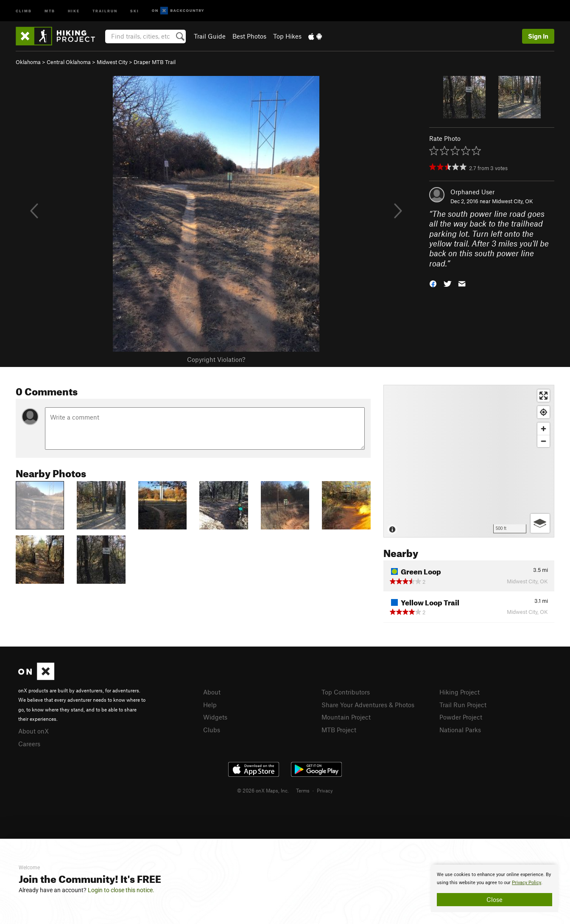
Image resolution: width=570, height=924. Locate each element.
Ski (135, 10)
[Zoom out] (543, 441)
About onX (34, 731)
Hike (74, 10)
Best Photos (249, 36)
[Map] (469, 461)
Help (210, 705)
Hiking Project (460, 692)
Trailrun (105, 10)
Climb (24, 10)
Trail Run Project (463, 705)
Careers (29, 744)
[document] (495, 888)
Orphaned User (472, 192)
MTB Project (339, 730)
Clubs (212, 730)
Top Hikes (287, 36)
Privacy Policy (527, 883)
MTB (50, 10)
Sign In (538, 36)
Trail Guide (210, 36)
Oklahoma (28, 62)
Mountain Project (346, 717)
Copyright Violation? (216, 359)
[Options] (540, 523)
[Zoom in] (543, 429)
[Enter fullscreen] (543, 396)
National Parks (460, 730)
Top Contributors (346, 692)
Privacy (325, 790)
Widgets (215, 717)
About (212, 692)
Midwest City (112, 62)
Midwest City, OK (513, 201)
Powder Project (461, 717)
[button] (433, 283)
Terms (303, 790)
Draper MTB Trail (155, 62)
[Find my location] (543, 412)
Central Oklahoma (69, 62)
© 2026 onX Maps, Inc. (263, 790)
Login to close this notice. (121, 890)
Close (495, 899)
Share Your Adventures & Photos (368, 705)
